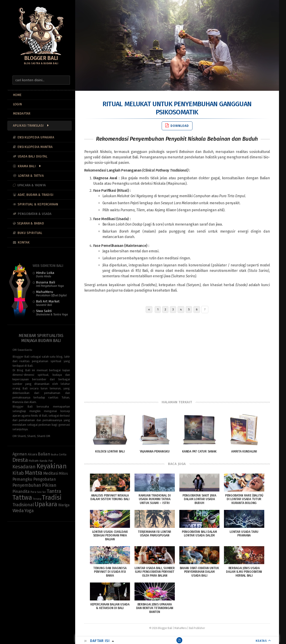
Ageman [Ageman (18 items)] (20, 454)
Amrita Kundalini (244, 451)
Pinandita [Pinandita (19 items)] (21, 492)
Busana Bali (50, 284)
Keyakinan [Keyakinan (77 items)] (52, 466)
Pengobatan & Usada (35, 214)
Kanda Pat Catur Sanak (199, 451)
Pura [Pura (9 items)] (33, 492)
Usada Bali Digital (33, 156)
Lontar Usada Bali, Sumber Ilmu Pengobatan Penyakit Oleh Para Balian (155, 572)
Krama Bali (27, 166)
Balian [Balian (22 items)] (44, 454)
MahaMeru (51, 293)
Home (17, 95)
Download (177, 126)
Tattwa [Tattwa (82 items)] (22, 498)
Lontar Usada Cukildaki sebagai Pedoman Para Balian (110, 536)
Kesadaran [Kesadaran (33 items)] (24, 467)
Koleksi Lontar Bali (110, 451)
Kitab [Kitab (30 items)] (18, 473)
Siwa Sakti (52, 312)
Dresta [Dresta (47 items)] (20, 460)
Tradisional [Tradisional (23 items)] (23, 505)
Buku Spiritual (30, 233)
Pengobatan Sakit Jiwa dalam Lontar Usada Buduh (199, 499)
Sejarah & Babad (31, 223)
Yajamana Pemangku (155, 451)
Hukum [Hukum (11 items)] (34, 461)
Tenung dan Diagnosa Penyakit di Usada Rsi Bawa (110, 572)
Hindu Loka (45, 274)
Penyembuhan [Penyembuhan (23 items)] (27, 485)
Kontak (24, 242)
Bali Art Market (48, 303)
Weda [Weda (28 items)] (18, 511)
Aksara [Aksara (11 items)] (32, 454)
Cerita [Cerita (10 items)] (62, 454)
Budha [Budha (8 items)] (55, 455)
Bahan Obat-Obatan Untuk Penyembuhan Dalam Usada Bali (199, 572)
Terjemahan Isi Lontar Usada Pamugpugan (155, 534)
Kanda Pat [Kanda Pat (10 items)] (46, 461)
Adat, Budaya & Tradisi (36, 195)
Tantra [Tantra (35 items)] (54, 491)
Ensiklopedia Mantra (35, 147)
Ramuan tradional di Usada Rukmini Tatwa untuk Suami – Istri (155, 499)
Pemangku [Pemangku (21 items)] (23, 479)
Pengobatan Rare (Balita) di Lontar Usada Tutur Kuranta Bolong (244, 499)
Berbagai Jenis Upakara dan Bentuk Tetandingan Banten (155, 608)
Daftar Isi (100, 641)
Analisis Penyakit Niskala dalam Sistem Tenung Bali (110, 497)
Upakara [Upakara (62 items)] (46, 504)
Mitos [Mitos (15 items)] (63, 473)
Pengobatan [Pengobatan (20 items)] (45, 479)
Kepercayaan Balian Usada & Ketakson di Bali (110, 606)
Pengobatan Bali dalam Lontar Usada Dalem (199, 534)
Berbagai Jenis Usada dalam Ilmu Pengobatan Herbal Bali (244, 572)
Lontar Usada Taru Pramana (244, 534)
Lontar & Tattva (31, 176)
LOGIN (18, 104)
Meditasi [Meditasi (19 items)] (51, 473)
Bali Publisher (197, 628)
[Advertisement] (177, 355)
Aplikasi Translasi (28, 126)
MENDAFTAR (22, 114)
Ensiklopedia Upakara (36, 137)
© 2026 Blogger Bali (161, 628)
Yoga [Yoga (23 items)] (29, 511)
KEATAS (261, 641)
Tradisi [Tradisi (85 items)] (52, 498)
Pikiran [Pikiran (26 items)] (49, 485)
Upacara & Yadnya (31, 185)
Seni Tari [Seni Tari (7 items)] (41, 492)
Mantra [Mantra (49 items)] (34, 473)
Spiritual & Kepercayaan (38, 204)
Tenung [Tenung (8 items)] (37, 499)
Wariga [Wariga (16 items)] (64, 505)
